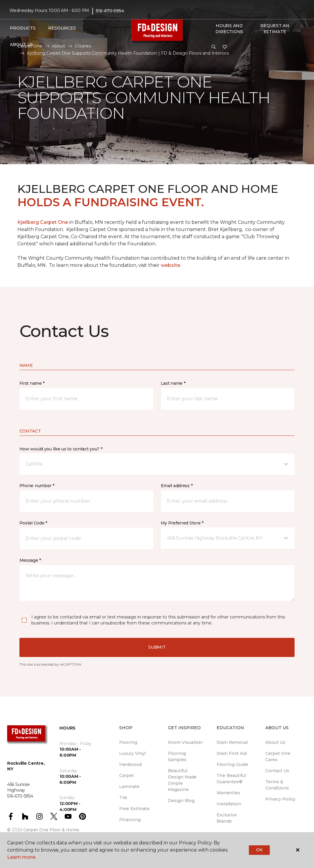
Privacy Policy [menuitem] (280, 799)
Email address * (177, 486)
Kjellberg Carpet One (43, 222)
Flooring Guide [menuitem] (232, 764)
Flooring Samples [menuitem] (177, 757)
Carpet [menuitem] (127, 775)
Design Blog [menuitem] (181, 801)
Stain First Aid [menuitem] (232, 753)
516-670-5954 (110, 11)
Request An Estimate (275, 29)
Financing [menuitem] (130, 820)
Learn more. (22, 857)
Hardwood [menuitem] (130, 764)
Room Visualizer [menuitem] (185, 742)
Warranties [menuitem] (228, 793)
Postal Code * (33, 523)
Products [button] (23, 28)
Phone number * (37, 486)
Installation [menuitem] (229, 804)
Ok (259, 850)
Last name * (173, 383)
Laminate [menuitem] (129, 787)
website (170, 265)
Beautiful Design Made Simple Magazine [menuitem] (182, 780)
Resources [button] (62, 28)
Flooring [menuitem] (128, 742)
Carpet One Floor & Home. (52, 830)
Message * (30, 560)
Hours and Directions (229, 29)
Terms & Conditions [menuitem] (277, 785)
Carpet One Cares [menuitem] (278, 757)
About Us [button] (22, 44)
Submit (157, 647)
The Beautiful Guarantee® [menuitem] (231, 779)
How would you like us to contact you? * (61, 449)
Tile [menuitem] (123, 798)
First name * (32, 383)
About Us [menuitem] (275, 742)
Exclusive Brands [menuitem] (227, 818)
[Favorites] (225, 47)
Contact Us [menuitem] (277, 771)
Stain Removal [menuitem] (232, 742)
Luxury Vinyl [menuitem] (133, 753)
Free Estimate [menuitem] (134, 809)
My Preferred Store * (182, 523)
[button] (214, 47)
